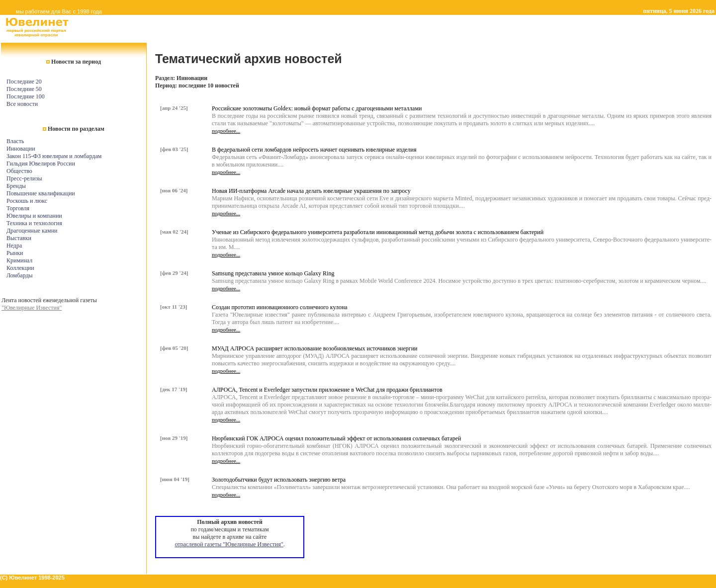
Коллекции (20, 268)
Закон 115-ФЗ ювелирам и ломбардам (54, 156)
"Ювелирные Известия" (32, 308)
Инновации (21, 149)
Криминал (19, 260)
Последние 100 (26, 96)
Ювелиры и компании (34, 216)
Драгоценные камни (32, 231)
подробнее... (226, 131)
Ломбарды (20, 275)
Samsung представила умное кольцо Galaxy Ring (273, 273)
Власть (15, 141)
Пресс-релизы (24, 178)
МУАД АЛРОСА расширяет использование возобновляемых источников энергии (315, 348)
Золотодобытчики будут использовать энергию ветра (279, 480)
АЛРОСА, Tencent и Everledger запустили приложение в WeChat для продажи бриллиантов (327, 390)
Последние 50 (24, 89)
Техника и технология (34, 223)
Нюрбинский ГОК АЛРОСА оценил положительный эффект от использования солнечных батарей (337, 438)
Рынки (15, 253)
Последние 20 (24, 82)
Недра (14, 246)
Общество (19, 171)
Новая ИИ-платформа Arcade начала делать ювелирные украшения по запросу (311, 191)
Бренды (16, 186)
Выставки (19, 238)
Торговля (18, 208)
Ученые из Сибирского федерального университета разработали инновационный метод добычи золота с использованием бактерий (378, 232)
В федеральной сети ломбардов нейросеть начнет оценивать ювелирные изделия (314, 150)
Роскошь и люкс (27, 201)
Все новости (22, 104)
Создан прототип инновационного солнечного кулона (280, 307)
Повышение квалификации (41, 193)
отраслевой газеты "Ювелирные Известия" (229, 544)
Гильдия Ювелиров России (41, 164)
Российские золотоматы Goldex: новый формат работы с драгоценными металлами (317, 108)
